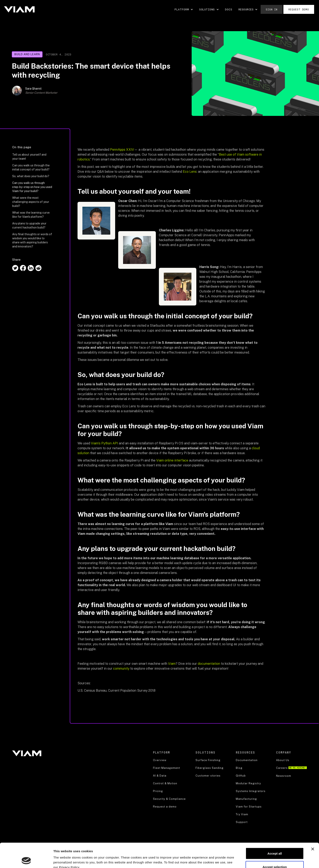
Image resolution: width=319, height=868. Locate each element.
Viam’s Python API (104, 443)
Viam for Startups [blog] (249, 807)
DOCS (229, 9)
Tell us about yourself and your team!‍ (29, 157)
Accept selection (275, 844)
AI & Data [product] (160, 776)
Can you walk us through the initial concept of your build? (31, 167)
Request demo (299, 9)
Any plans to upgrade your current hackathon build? (29, 225)
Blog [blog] (239, 768)
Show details (214, 858)
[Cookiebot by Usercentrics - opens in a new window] (26, 860)
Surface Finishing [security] (208, 760)
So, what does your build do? (31, 176)
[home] (19, 9)
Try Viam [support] (242, 814)
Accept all (275, 830)
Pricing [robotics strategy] (158, 791)
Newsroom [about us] (284, 776)
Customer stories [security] (208, 776)
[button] (184, 9)
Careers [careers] (291, 768)
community (121, 669)
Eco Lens (190, 172)
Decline (275, 857)
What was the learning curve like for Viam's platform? (31, 215)
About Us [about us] (283, 760)
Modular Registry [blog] (248, 783)
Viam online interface (172, 460)
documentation (209, 664)
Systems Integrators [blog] (251, 791)
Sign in (272, 9)
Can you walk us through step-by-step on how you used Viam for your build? (32, 187)
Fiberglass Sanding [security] (210, 768)
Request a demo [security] (165, 807)
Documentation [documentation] (247, 760)
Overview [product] (160, 760)
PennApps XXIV (122, 150)
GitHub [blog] (241, 776)
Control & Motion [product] (165, 783)
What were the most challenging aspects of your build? (31, 202)
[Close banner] (313, 826)
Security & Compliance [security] (169, 799)
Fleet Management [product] (167, 768)
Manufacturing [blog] (246, 799)
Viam (172, 664)
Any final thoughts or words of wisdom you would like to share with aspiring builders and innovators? (32, 240)
